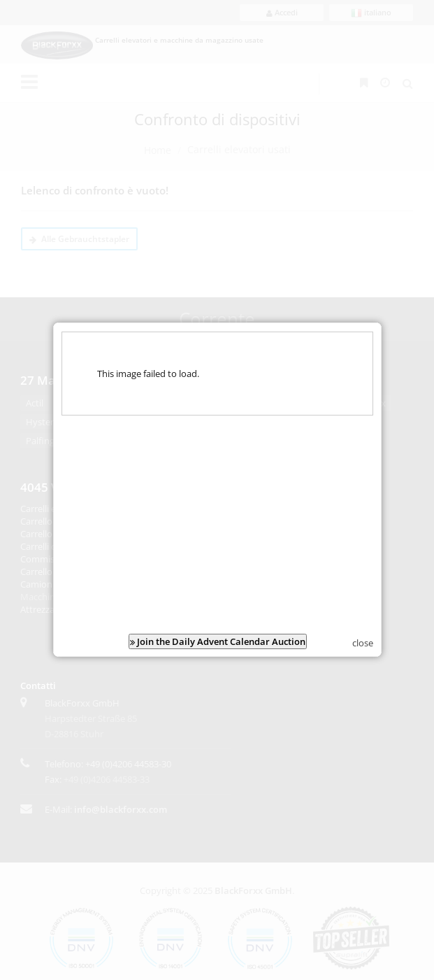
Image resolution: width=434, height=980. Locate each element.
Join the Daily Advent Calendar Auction (217, 636)
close (363, 637)
